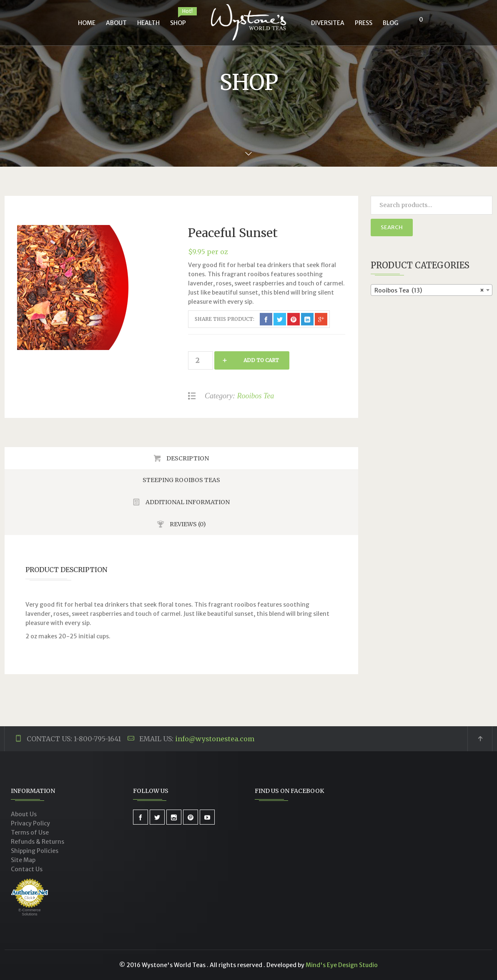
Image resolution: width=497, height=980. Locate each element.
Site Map (23, 860)
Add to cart (261, 360)
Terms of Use (30, 832)
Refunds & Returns (38, 842)
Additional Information (187, 502)
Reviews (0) (187, 524)
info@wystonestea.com (215, 739)
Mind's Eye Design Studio (342, 965)
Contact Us (27, 869)
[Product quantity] (201, 360)
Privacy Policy (30, 823)
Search (392, 227)
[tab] (181, 458)
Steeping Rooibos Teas (181, 480)
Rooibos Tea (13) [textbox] (429, 290)
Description (187, 458)
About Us (24, 814)
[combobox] (432, 290)
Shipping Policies (35, 851)
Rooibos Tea (255, 396)
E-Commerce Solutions (29, 912)
